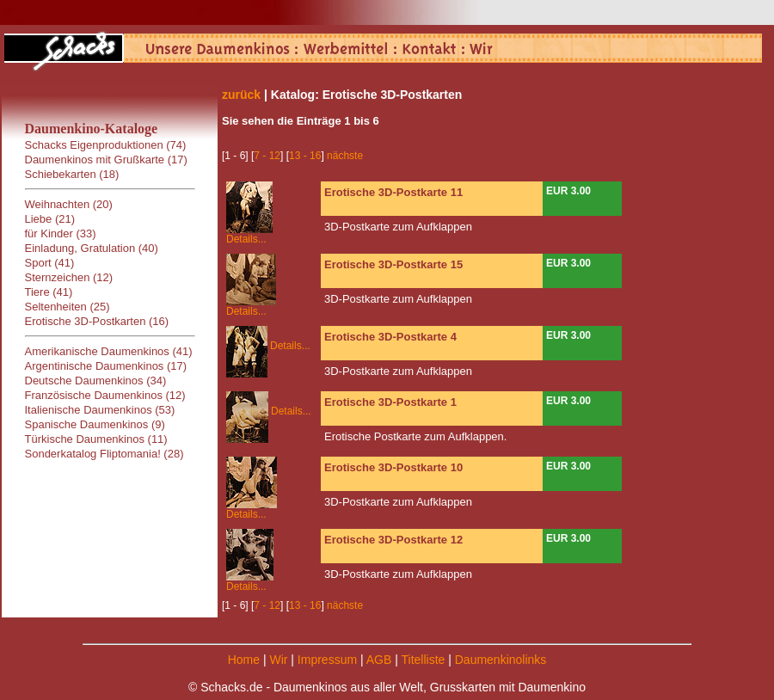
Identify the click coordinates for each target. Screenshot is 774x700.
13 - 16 (305, 156)
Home (244, 660)
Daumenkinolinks (501, 660)
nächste (345, 156)
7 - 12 (267, 156)
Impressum (327, 660)
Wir (278, 660)
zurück (241, 95)
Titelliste (423, 660)
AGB (379, 660)
